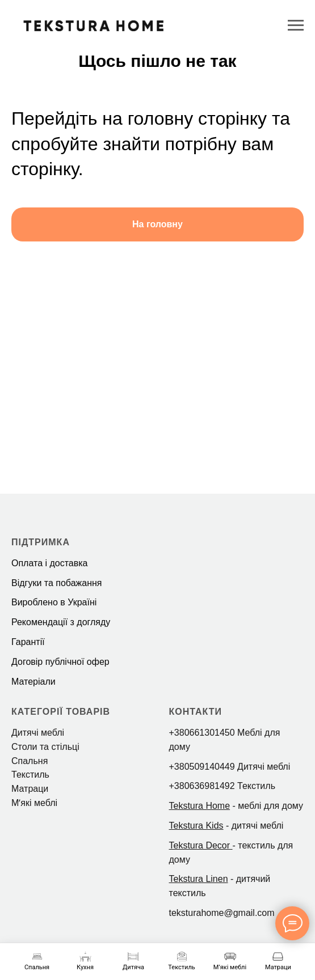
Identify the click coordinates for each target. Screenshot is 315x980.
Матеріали (33, 682)
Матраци (30, 789)
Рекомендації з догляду (61, 622)
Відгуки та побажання (56, 583)
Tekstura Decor (200, 845)
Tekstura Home (200, 806)
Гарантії (28, 642)
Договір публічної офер (60, 662)
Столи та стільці (45, 747)
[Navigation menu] (296, 26)
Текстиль (30, 775)
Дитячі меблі (38, 733)
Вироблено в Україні (54, 602)
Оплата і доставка (50, 563)
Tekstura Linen (199, 879)
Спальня (30, 761)
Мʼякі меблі (34, 803)
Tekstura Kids (196, 826)
